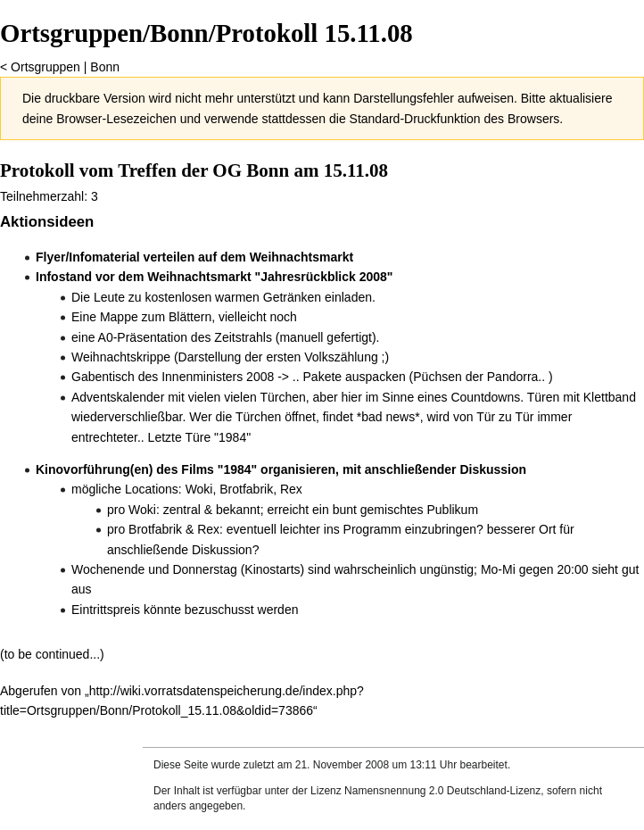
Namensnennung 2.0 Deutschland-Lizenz (442, 791)
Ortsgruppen (45, 67)
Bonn (105, 67)
